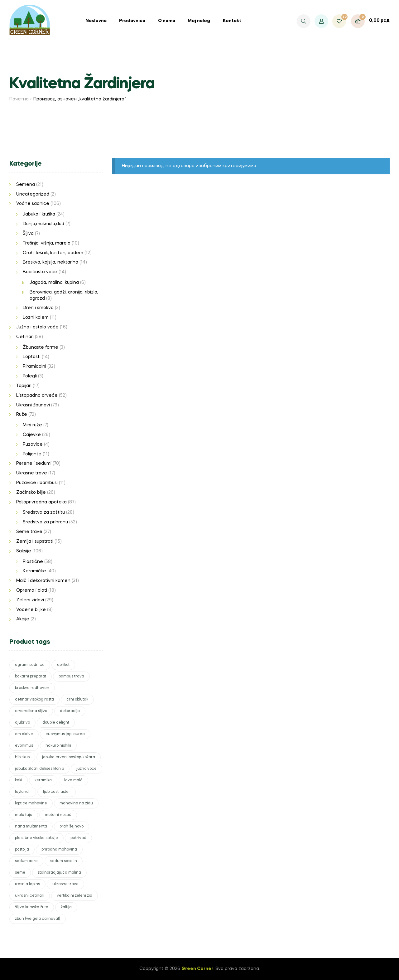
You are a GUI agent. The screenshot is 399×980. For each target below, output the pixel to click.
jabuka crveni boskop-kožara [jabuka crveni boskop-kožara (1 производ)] (69, 757)
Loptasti (32, 357)
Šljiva (28, 234)
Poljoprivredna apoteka (41, 502)
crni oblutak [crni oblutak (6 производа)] (77, 700)
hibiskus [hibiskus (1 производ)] (22, 757)
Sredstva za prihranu (45, 522)
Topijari (24, 386)
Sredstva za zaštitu (44, 512)
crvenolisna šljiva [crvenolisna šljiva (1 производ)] (31, 711)
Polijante (32, 454)
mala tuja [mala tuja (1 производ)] (24, 815)
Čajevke (32, 435)
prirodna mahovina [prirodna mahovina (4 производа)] (59, 850)
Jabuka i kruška (39, 214)
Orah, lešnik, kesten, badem (53, 253)
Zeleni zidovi (30, 600)
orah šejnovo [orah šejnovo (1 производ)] (72, 827)
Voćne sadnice (33, 204)
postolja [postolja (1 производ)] (22, 850)
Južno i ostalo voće (37, 327)
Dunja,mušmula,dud (43, 224)
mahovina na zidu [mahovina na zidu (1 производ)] (76, 803)
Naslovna (96, 21)
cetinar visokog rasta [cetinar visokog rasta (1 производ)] (34, 700)
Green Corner (197, 969)
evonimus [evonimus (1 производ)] (24, 746)
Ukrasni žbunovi (33, 405)
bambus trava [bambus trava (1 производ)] (71, 677)
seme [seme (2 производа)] (20, 873)
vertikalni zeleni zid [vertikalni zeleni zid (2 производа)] (75, 896)
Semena (26, 185)
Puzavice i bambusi (37, 483)
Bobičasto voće (40, 272)
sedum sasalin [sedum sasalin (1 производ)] (64, 861)
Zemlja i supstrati (35, 541)
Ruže (22, 415)
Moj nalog (199, 21)
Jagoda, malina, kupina (54, 283)
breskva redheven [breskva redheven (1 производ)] (32, 688)
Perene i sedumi (34, 463)
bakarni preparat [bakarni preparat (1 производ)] (31, 677)
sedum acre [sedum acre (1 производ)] (26, 861)
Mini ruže (32, 425)
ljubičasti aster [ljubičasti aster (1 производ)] (57, 792)
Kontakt (232, 21)
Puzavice (33, 444)
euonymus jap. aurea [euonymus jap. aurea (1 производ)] (65, 734)
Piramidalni (34, 366)
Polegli (30, 376)
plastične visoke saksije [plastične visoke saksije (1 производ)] (36, 838)
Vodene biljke (31, 610)
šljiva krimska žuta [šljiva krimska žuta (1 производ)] (32, 907)
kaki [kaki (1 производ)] (19, 780)
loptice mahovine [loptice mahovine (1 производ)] (31, 803)
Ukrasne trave (32, 473)
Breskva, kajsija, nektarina (50, 262)
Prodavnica (132, 21)
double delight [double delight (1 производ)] (56, 723)
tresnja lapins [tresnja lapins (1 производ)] (27, 884)
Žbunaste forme (41, 347)
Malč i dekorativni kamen (43, 581)
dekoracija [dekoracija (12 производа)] (70, 711)
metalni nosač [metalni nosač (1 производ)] (58, 815)
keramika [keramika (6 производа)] (43, 780)
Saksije (24, 551)
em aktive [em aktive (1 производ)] (24, 734)
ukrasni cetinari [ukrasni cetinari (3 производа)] (30, 896)
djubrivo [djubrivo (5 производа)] (22, 723)
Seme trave (29, 532)
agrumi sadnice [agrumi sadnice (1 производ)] (30, 665)
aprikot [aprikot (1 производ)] (63, 665)
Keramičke (34, 571)
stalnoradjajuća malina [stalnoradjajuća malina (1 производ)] (59, 873)
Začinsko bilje (31, 492)
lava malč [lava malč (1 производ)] (73, 780)
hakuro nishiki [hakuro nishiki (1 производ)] (58, 746)
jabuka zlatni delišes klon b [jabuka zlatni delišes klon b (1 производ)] (39, 769)
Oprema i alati (32, 590)
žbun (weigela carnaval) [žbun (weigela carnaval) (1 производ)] (38, 919)
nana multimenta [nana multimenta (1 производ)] (31, 827)
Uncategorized (33, 194)
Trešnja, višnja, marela (47, 243)
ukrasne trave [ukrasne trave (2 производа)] (65, 884)
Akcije (23, 619)
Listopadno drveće (37, 395)
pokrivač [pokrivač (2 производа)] (78, 838)
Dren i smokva (38, 308)
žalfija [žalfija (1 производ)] (66, 907)
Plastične (33, 562)
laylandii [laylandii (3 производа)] (23, 792)
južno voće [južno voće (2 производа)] (87, 769)
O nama (167, 21)
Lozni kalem (36, 318)
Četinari (25, 337)
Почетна (19, 99)
